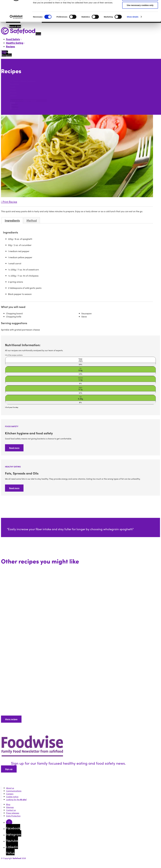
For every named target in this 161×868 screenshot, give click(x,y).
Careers (10, 794)
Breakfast (15, 84)
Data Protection (13, 816)
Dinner (13, 90)
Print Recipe (9, 202)
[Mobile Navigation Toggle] (4, 53)
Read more (14, 448)
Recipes (10, 46)
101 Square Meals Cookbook (23, 81)
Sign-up (9, 769)
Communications (14, 791)
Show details (133, 33)
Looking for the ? (16, 799)
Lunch (13, 87)
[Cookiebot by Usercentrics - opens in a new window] (16, 33)
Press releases (13, 813)
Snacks (13, 93)
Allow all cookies (140, 6)
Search (5, 76)
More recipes (11, 719)
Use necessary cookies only (140, 22)
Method (32, 220)
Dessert (13, 96)
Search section (17, 100)
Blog (8, 804)
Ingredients (12, 220)
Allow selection (140, 14)
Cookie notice (12, 797)
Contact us (11, 810)
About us (10, 788)
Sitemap (10, 807)
